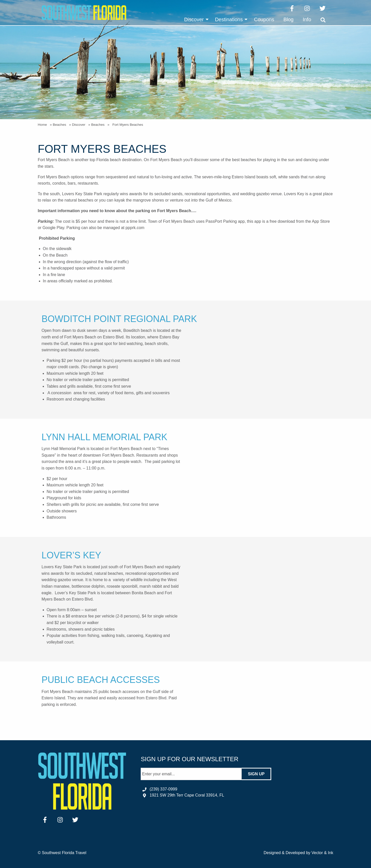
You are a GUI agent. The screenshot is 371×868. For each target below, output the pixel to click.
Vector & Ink (322, 853)
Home (42, 125)
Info (307, 19)
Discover (194, 19)
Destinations (229, 19)
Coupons (264, 19)
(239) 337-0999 (163, 789)
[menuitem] (195, 19)
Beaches (59, 125)
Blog (288, 19)
